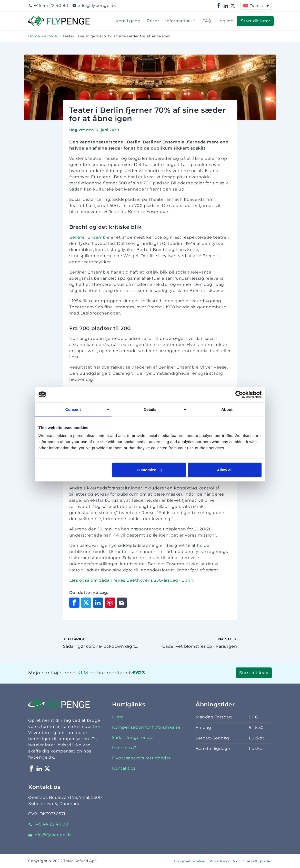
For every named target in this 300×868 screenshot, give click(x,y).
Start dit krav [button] (255, 21)
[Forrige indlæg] (107, 643)
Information (181, 21)
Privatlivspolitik (224, 861)
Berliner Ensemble (89, 237)
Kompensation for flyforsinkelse (146, 727)
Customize (149, 470)
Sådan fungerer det (133, 738)
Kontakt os (124, 768)
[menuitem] (256, 6)
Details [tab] (150, 409)
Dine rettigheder (257, 861)
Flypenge (38, 19)
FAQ (207, 21)
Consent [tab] (73, 409)
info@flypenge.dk (94, 6)
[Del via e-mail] (122, 603)
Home (34, 36)
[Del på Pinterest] (110, 603)
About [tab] (227, 409)
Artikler (51, 36)
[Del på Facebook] (74, 603)
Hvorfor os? (124, 748)
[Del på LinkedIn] (98, 603)
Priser (153, 21)
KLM (83, 673)
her (97, 726)
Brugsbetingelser (190, 861)
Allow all (225, 470)
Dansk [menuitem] (256, 6)
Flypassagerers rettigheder (141, 758)
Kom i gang (128, 21)
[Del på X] (86, 603)
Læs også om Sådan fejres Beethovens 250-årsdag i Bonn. (132, 580)
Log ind (226, 21)
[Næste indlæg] (193, 643)
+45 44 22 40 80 (48, 6)
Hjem (118, 717)
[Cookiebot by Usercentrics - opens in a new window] (239, 394)
